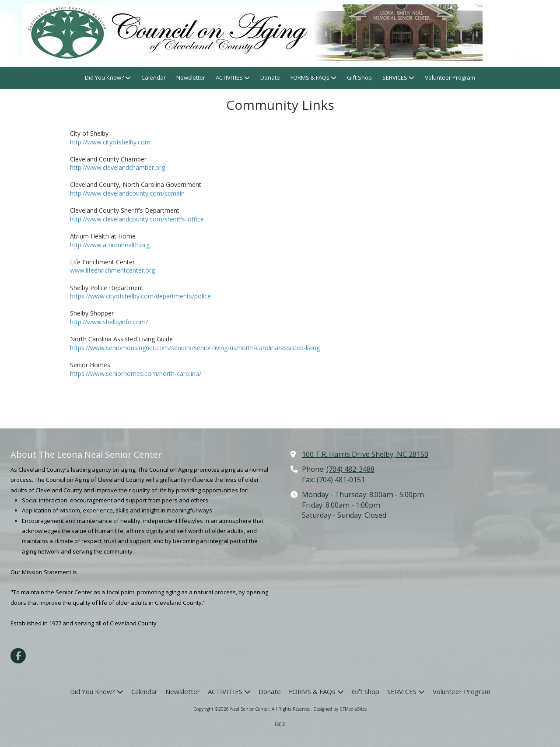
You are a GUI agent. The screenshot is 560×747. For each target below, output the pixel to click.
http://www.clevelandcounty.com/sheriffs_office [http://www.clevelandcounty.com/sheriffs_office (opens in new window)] (137, 219)
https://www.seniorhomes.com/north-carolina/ (136, 373)
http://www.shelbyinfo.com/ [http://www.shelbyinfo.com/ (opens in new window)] (109, 322)
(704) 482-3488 (350, 469)
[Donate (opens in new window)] (270, 78)
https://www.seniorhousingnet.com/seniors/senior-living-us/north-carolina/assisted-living (195, 348)
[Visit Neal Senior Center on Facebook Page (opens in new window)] (18, 656)
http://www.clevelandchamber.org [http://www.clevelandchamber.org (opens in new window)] (117, 167)
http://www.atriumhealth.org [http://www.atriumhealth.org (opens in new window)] (110, 245)
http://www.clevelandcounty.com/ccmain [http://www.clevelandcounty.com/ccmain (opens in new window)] (127, 193)
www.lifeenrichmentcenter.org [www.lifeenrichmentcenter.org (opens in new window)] (112, 270)
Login (280, 723)
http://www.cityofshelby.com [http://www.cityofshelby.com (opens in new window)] (110, 142)
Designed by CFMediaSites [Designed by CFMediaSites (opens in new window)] (340, 709)
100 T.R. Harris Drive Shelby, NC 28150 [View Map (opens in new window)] (365, 454)
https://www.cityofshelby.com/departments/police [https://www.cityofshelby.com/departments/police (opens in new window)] (140, 296)
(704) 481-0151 (341, 480)
